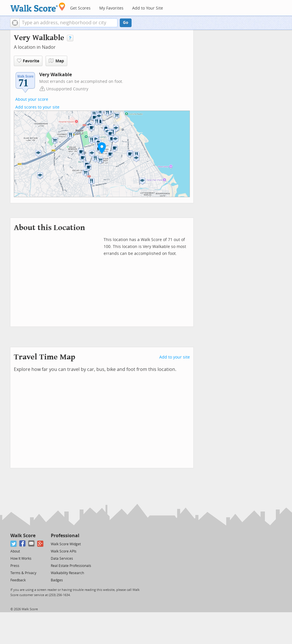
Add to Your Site (148, 8)
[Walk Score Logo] (38, 7)
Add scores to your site (37, 107)
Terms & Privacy (23, 573)
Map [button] (56, 61)
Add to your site (175, 357)
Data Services (62, 559)
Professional (65, 536)
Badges (57, 580)
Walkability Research (67, 573)
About (15, 551)
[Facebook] (23, 544)
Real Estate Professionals (71, 566)
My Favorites (111, 8)
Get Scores (80, 8)
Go (126, 23)
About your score (32, 99)
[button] (15, 23)
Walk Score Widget (66, 544)
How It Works (21, 559)
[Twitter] (14, 544)
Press (15, 566)
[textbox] (69, 23)
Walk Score (23, 536)
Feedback (18, 580)
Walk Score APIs (64, 551)
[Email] (32, 544)
